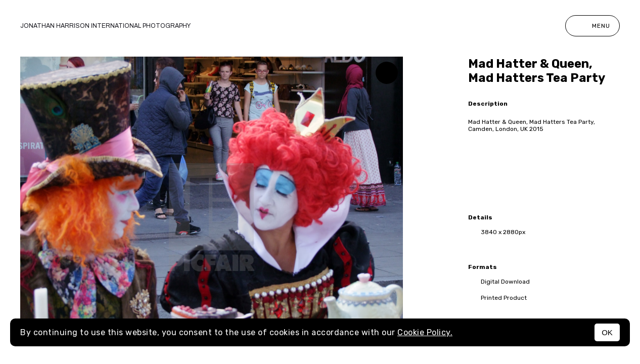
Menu (592, 26)
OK (607, 332)
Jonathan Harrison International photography (105, 26)
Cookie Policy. (425, 332)
